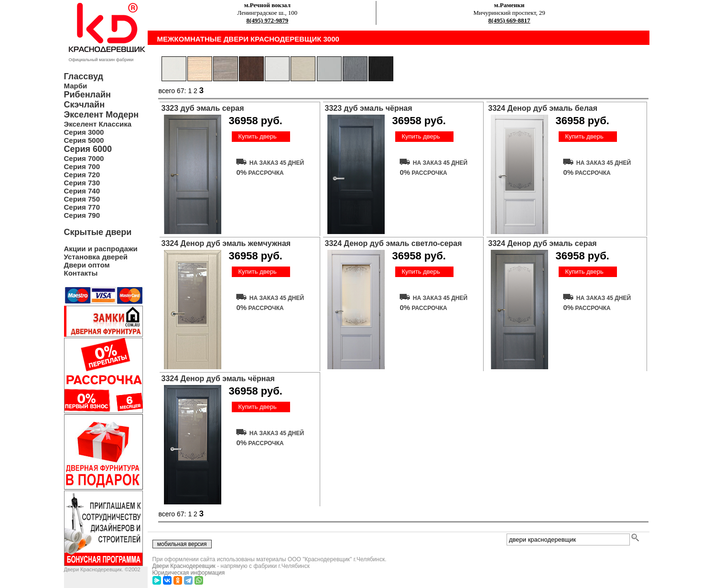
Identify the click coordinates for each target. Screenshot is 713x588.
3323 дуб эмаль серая (203, 108)
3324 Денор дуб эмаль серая (543, 243)
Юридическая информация (189, 573)
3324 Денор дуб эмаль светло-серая (394, 243)
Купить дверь (257, 136)
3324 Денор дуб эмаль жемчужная (226, 243)
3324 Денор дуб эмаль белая (543, 108)
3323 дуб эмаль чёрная (369, 108)
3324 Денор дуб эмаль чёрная (218, 379)
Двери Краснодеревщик (184, 566)
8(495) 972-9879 (268, 20)
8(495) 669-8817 (509, 20)
